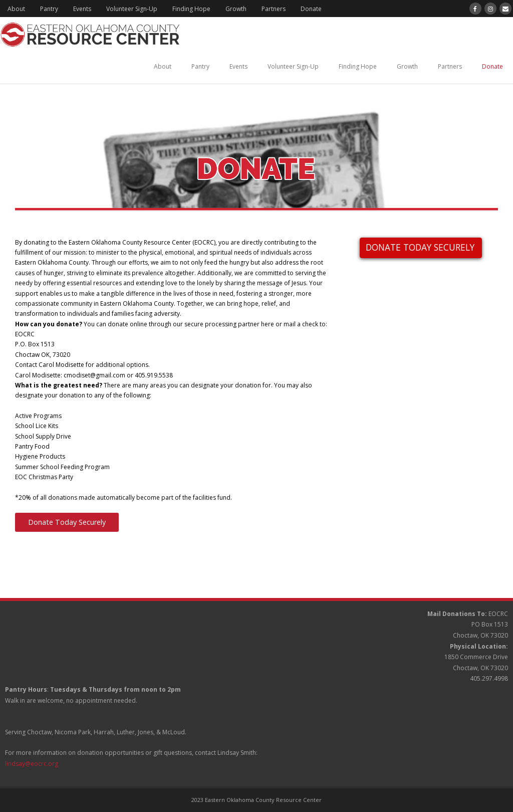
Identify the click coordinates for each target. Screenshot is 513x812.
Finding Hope (191, 9)
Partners (274, 9)
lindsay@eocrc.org (32, 764)
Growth (236, 9)
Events (82, 9)
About (16, 9)
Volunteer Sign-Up (132, 9)
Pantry (49, 9)
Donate (311, 9)
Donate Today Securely (67, 522)
